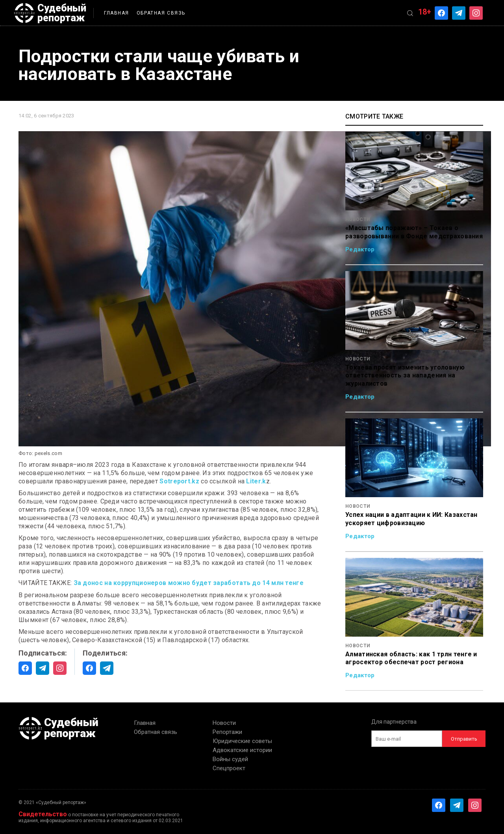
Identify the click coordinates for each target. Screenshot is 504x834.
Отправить (464, 739)
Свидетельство (43, 814)
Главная (117, 13)
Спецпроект (229, 768)
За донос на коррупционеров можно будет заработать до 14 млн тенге (189, 583)
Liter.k (256, 481)
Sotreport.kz (179, 481)
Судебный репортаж (50, 13)
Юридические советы (242, 741)
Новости (224, 723)
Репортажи (227, 732)
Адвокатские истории (242, 750)
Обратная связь (161, 13)
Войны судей (230, 759)
